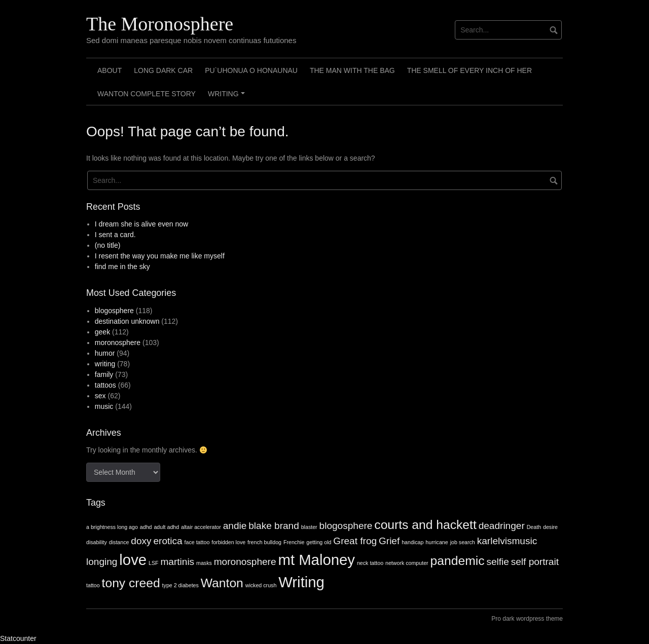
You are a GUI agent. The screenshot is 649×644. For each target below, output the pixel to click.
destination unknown (127, 321)
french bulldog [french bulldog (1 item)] (264, 542)
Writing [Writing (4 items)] (301, 582)
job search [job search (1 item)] (463, 542)
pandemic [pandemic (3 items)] (458, 561)
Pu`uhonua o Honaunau (251, 70)
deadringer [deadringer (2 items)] (502, 526)
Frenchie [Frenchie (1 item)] (294, 542)
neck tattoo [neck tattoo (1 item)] (370, 563)
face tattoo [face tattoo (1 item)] (197, 542)
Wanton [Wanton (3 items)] (222, 583)
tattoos (105, 385)
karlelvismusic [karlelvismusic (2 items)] (507, 541)
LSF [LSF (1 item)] (154, 563)
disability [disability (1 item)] (97, 542)
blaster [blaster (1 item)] (309, 527)
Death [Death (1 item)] (534, 527)
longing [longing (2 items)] (102, 562)
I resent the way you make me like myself (160, 256)
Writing (228, 97)
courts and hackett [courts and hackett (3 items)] (425, 525)
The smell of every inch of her (470, 70)
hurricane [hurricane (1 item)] (437, 542)
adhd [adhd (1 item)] (146, 527)
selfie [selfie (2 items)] (497, 562)
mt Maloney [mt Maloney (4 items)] (316, 560)
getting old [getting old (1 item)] (319, 542)
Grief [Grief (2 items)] (389, 541)
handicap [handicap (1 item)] (412, 542)
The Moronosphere (160, 24)
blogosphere (114, 311)
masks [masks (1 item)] (204, 563)
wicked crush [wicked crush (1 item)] (261, 585)
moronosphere (118, 343)
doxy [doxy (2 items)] (141, 541)
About (110, 70)
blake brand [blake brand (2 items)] (274, 526)
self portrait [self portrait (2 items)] (535, 562)
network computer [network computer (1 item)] (407, 563)
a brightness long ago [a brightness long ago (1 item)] (112, 527)
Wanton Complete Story (147, 94)
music (104, 406)
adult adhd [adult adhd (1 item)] (166, 527)
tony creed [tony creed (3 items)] (131, 583)
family (104, 374)
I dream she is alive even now (141, 224)
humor (105, 353)
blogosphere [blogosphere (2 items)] (346, 526)
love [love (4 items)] (133, 560)
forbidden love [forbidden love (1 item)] (228, 542)
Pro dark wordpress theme (527, 619)
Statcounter (18, 638)
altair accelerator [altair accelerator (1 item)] (201, 527)
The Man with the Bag (352, 70)
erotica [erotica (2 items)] (168, 541)
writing (105, 364)
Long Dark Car (163, 70)
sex (100, 396)
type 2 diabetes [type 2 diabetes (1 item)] (181, 585)
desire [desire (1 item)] (550, 527)
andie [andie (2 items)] (235, 526)
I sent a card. (115, 235)
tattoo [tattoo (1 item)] (93, 585)
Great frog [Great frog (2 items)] (355, 541)
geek (102, 332)
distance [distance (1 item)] (119, 542)
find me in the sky (122, 267)
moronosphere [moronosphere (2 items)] (245, 562)
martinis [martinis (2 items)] (177, 562)
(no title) (108, 245)
